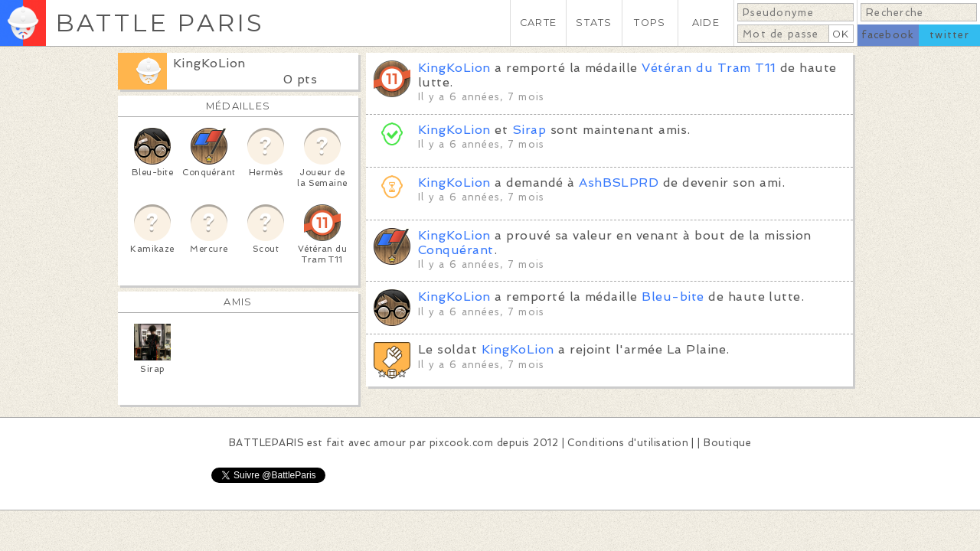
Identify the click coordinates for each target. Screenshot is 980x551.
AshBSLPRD (619, 183)
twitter (949, 35)
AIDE (706, 23)
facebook (888, 35)
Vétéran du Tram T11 (709, 68)
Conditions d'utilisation (628, 443)
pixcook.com (461, 443)
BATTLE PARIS (160, 23)
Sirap (529, 130)
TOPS (650, 23)
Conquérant (456, 250)
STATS (594, 23)
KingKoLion (209, 63)
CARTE (538, 23)
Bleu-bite (673, 297)
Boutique (727, 443)
